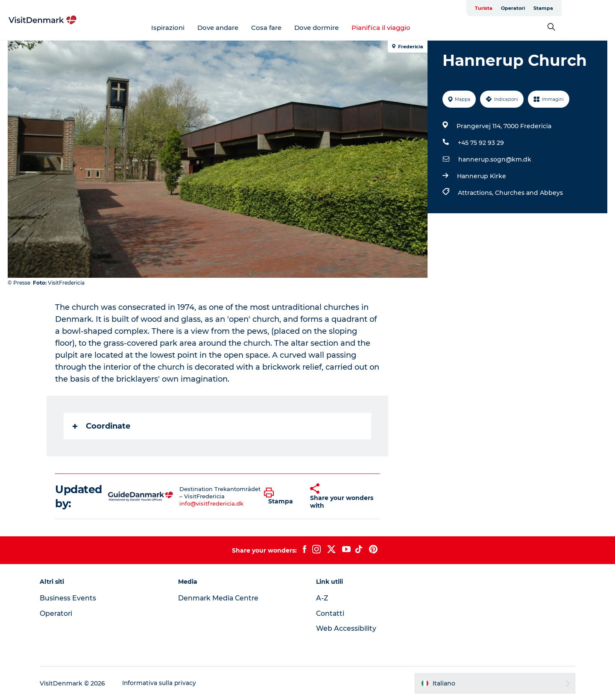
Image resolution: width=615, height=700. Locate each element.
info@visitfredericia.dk (212, 503)
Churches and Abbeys (529, 193)
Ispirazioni (195, 28)
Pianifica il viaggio (408, 28)
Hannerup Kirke (481, 176)
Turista (537, 8)
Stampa (597, 8)
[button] (281, 497)
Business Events (71, 598)
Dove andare (245, 28)
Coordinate (102, 426)
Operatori (566, 8)
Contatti (331, 613)
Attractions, (476, 193)
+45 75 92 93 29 (480, 143)
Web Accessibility (346, 628)
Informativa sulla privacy (163, 683)
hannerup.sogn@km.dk (494, 159)
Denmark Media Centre (221, 598)
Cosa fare (293, 28)
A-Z (322, 598)
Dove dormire (343, 28)
